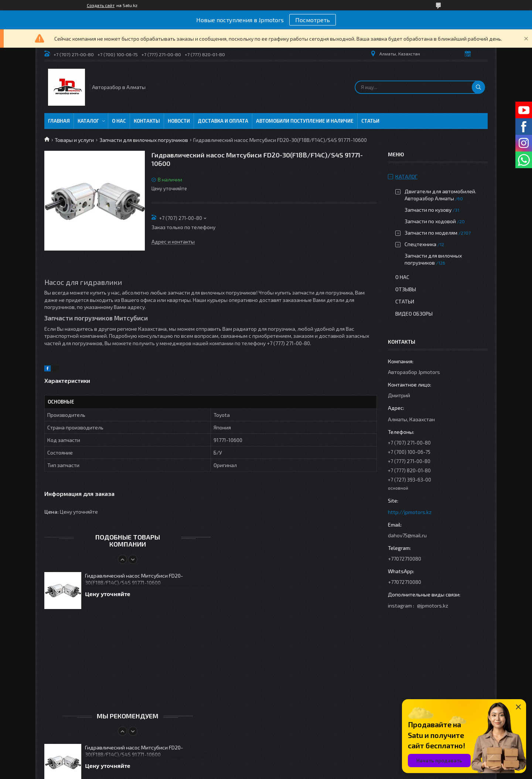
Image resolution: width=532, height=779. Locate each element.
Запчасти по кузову (428, 210)
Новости (179, 121)
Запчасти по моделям (431, 233)
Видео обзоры (414, 314)
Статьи (370, 121)
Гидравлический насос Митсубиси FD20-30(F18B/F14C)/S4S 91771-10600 (134, 579)
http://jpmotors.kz (410, 512)
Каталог (88, 121)
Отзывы (406, 289)
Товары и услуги (74, 140)
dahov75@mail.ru (407, 535)
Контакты (147, 121)
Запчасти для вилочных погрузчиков (144, 140)
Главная (59, 121)
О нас (119, 121)
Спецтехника (420, 244)
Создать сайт (101, 5)
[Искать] (478, 87)
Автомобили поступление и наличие (305, 121)
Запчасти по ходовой (430, 221)
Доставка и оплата (223, 121)
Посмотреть (313, 20)
